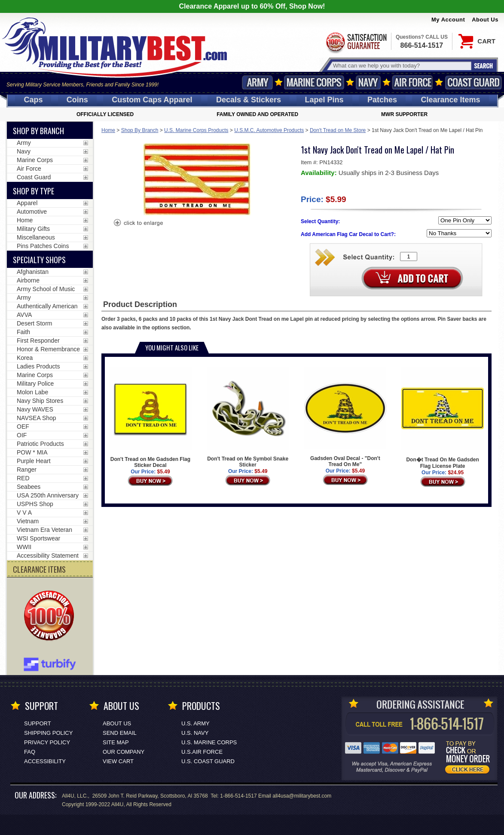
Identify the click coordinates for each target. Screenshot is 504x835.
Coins (77, 100)
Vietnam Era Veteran (44, 530)
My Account (448, 20)
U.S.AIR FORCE (202, 752)
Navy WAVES (35, 409)
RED (23, 478)
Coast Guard (473, 82)
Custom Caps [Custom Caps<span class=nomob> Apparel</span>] (152, 100)
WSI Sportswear (38, 538)
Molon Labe (32, 392)
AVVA (24, 315)
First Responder (38, 341)
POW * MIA (32, 452)
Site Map (116, 742)
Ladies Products (38, 366)
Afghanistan (33, 272)
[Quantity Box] (409, 256)
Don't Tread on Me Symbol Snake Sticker (248, 417)
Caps (33, 100)
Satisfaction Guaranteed (356, 42)
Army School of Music (46, 289)
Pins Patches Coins (43, 246)
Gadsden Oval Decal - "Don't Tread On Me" (345, 417)
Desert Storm (34, 323)
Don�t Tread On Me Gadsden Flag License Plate (443, 418)
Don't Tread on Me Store (338, 130)
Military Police (35, 384)
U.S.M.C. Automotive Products (269, 130)
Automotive (32, 212)
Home (108, 130)
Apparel (27, 203)
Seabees (29, 487)
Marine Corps (314, 82)
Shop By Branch (140, 130)
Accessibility (45, 761)
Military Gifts (33, 229)
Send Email (120, 733)
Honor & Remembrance (48, 349)
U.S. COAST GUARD (208, 761)
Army (257, 82)
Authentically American (47, 306)
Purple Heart (34, 461)
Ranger (27, 470)
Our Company (124, 752)
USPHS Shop (35, 504)
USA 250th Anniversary (48, 495)
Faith (23, 332)
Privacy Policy (47, 742)
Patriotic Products (40, 444)
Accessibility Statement (48, 556)
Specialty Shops (39, 260)
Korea (25, 358)
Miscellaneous (36, 237)
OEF (23, 427)
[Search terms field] (401, 66)
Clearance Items (450, 100)
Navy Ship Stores (40, 401)
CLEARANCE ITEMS (39, 569)
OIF (22, 435)
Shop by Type (34, 191)
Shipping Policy (48, 733)
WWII (24, 547)
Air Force (412, 82)
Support (38, 723)
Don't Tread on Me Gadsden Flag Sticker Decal (150, 418)
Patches (382, 100)
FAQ (30, 752)
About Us (485, 20)
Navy (368, 82)
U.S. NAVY (195, 733)
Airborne (28, 280)
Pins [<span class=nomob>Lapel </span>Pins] (324, 100)
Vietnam (28, 521)
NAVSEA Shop (37, 418)
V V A (24, 513)
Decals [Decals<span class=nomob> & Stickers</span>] (249, 100)
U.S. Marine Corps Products (196, 130)
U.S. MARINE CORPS (209, 742)
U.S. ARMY (195, 723)
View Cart (118, 761)
